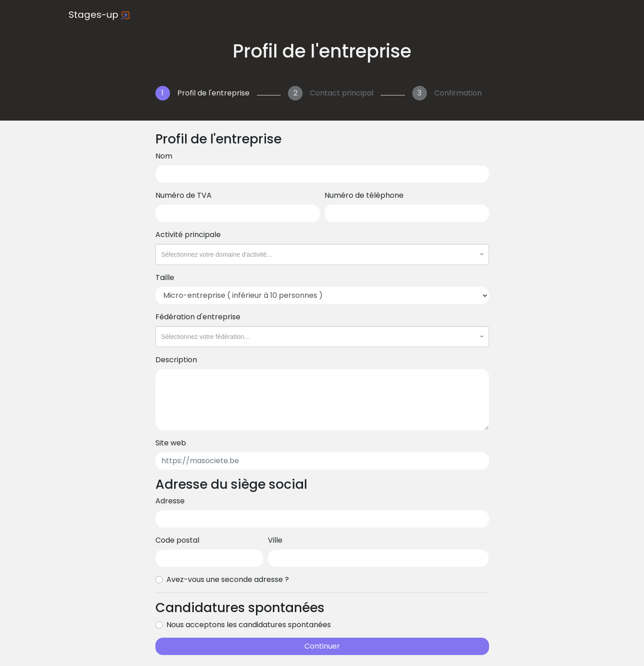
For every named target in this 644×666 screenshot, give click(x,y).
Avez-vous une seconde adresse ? (228, 579)
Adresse (170, 501)
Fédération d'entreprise (198, 317)
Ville (275, 540)
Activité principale (188, 235)
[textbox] (319, 254)
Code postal (177, 540)
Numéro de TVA (184, 195)
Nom (164, 156)
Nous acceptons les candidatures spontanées (249, 625)
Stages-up (99, 15)
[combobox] (322, 254)
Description (176, 360)
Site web (171, 443)
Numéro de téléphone (364, 195)
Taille (165, 277)
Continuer (322, 646)
